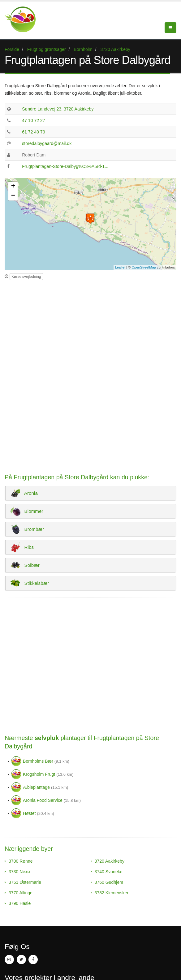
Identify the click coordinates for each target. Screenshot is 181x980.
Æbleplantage (40, 787)
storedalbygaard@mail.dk (47, 143)
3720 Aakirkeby (110, 861)
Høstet (33, 813)
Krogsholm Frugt (42, 774)
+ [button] (13, 187)
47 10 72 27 (34, 120)
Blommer (27, 511)
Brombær (27, 529)
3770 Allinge (21, 893)
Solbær (25, 565)
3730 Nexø (19, 872)
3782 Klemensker (112, 893)
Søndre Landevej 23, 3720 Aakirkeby (58, 109)
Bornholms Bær (40, 761)
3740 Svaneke (109, 872)
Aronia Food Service (46, 800)
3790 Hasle (20, 903)
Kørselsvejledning (26, 277)
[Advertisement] (57, 327)
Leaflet (120, 267)
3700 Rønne (21, 861)
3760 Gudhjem (109, 882)
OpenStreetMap (144, 267)
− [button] (13, 196)
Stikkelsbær (30, 583)
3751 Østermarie (25, 882)
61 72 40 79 (34, 132)
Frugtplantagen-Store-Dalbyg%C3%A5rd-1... (65, 166)
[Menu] (170, 28)
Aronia (24, 493)
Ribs (22, 547)
